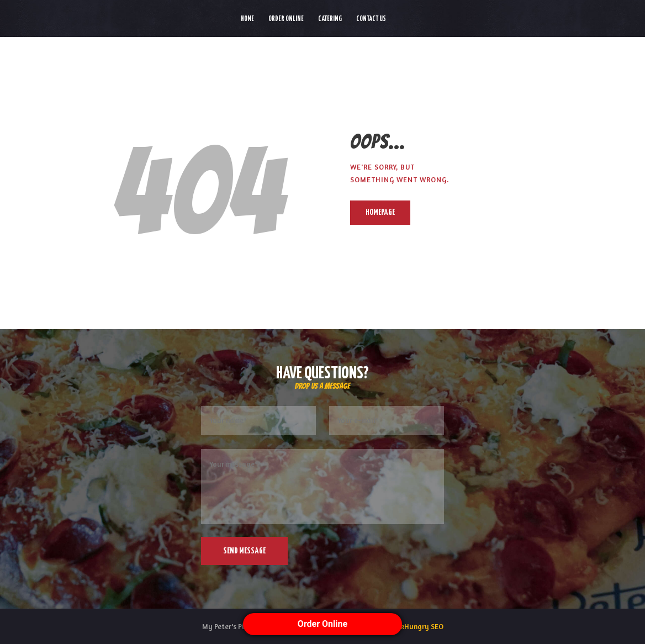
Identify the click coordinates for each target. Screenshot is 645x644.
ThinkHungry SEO (415, 626)
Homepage (380, 212)
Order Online (322, 624)
